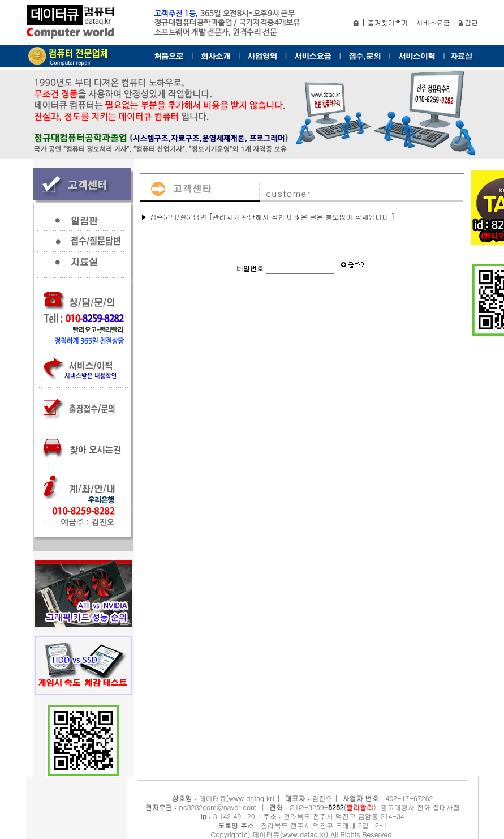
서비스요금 (433, 22)
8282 (336, 807)
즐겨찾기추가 (388, 22)
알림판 (468, 22)
